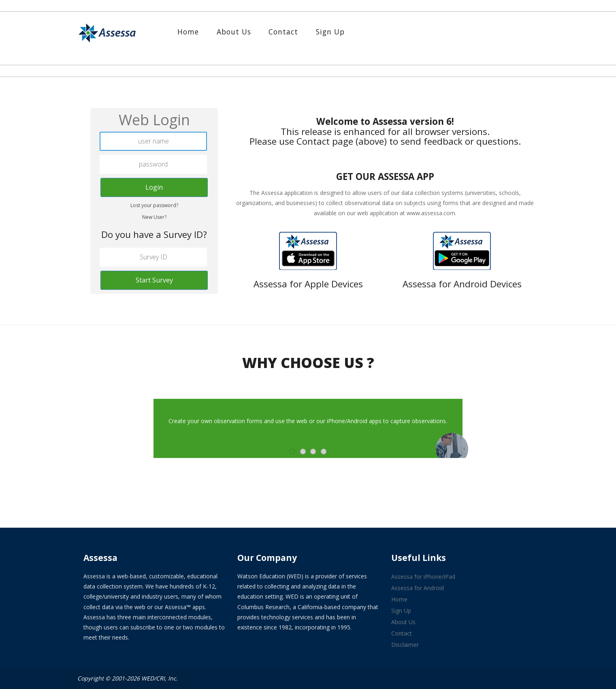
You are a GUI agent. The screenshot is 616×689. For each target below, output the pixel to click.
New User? (154, 217)
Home (188, 32)
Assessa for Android (418, 588)
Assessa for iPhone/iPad (423, 577)
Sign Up (330, 32)
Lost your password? (154, 205)
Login (154, 187)
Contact (283, 32)
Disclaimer (405, 645)
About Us (234, 32)
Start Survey (154, 280)
